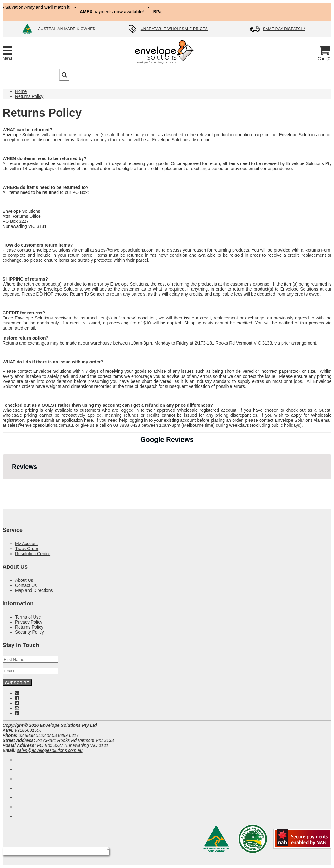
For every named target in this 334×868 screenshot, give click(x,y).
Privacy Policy (29, 622)
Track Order (27, 549)
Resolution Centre (33, 554)
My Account (26, 544)
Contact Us (26, 585)
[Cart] (324, 53)
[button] (5, 485)
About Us (24, 580)
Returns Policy (29, 96)
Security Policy (30, 632)
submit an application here (67, 420)
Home (21, 91)
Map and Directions (34, 590)
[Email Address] (30, 671)
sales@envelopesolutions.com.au (128, 250)
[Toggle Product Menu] (7, 53)
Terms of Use (28, 617)
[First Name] (30, 659)
